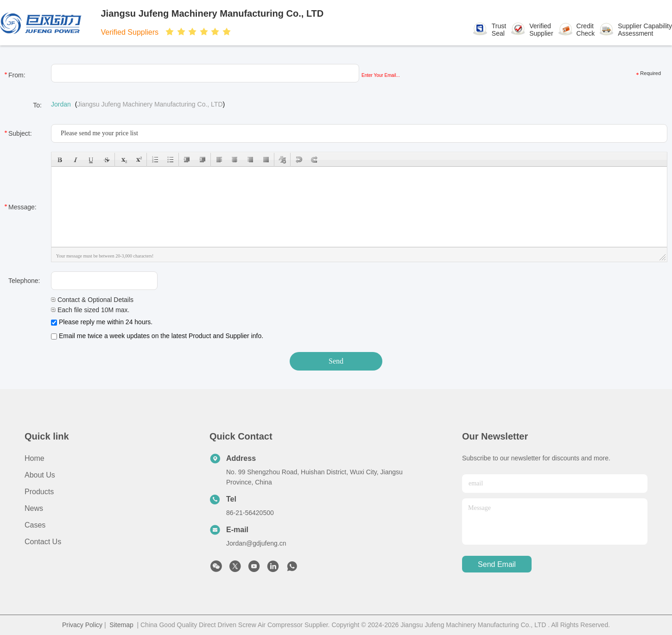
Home (35, 458)
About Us (40, 475)
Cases (35, 525)
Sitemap (121, 625)
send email (497, 564)
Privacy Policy (82, 625)
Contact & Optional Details (92, 300)
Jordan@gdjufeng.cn (256, 543)
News (34, 508)
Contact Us (43, 542)
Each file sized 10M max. (90, 310)
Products (39, 492)
